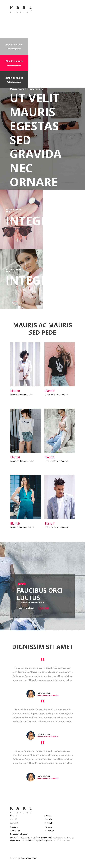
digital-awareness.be (30, 858)
